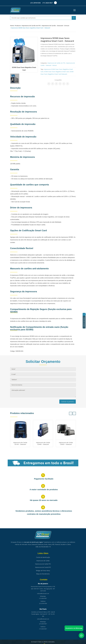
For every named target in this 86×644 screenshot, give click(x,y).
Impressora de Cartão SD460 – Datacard (43, 443)
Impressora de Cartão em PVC (31, 26)
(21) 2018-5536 (35, 3)
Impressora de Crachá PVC (43, 567)
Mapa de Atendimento (43, 574)
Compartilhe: (58, 80)
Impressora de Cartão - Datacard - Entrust (56, 26)
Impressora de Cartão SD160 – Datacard (20, 443)
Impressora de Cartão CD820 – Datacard (66, 443)
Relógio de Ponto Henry (43, 571)
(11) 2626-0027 (48, 3)
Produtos (18, 26)
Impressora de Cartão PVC (43, 564)
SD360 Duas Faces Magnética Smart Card (56, 72)
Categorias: (44, 63)
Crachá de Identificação (43, 557)
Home (12, 26)
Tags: (42, 69)
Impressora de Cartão (43, 561)
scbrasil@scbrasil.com (43, 594)
